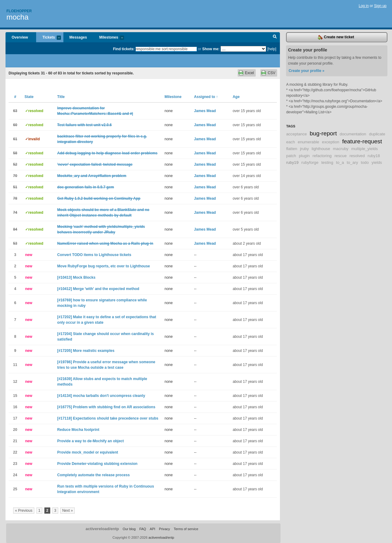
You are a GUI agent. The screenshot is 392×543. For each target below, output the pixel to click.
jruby (305, 149)
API (153, 529)
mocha (17, 17)
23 (15, 464)
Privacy (164, 529)
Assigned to (206, 97)
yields (377, 162)
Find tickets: (124, 49)
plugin (304, 156)
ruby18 (374, 156)
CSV (271, 73)
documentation (353, 134)
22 (15, 452)
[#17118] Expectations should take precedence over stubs (108, 418)
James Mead (205, 111)
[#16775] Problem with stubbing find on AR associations (106, 407)
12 (15, 382)
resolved (357, 156)
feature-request (362, 141)
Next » (68, 511)
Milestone (173, 97)
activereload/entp (102, 529)
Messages (78, 37)
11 (15, 365)
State (29, 97)
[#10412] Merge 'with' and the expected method (98, 289)
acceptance (296, 134)
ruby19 (292, 162)
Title (61, 97)
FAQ (143, 529)
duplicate (377, 134)
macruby (341, 149)
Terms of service (186, 529)
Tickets (48, 38)
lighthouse (321, 149)
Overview (20, 37)
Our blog (129, 529)
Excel (249, 73)
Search (275, 37)
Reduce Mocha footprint (78, 430)
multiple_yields (365, 149)
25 (15, 489)
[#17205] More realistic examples (86, 351)
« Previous (24, 511)
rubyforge (310, 162)
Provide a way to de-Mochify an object (90, 441)
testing (327, 162)
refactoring (322, 156)
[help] (272, 49)
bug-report (323, 133)
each (290, 142)
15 (15, 396)
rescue (341, 156)
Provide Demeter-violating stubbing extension (97, 464)
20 (15, 430)
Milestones (109, 38)
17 (15, 418)
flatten (292, 149)
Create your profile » (306, 71)
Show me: (211, 49)
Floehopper (19, 11)
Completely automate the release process (94, 475)
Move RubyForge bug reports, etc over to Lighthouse (104, 266)
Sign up (380, 6)
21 (15, 441)
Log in (364, 6)
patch (291, 156)
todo (365, 162)
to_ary (352, 162)
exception (330, 142)
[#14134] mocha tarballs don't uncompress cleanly (101, 396)
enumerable (308, 142)
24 (15, 475)
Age (236, 97)
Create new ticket (336, 37)
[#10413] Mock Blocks (76, 277)
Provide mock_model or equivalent (88, 452)
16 (15, 407)
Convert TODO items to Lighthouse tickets (94, 255)
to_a (340, 162)
